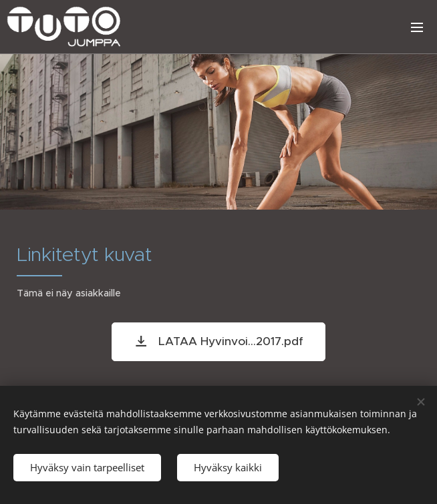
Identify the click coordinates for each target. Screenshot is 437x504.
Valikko (417, 27)
